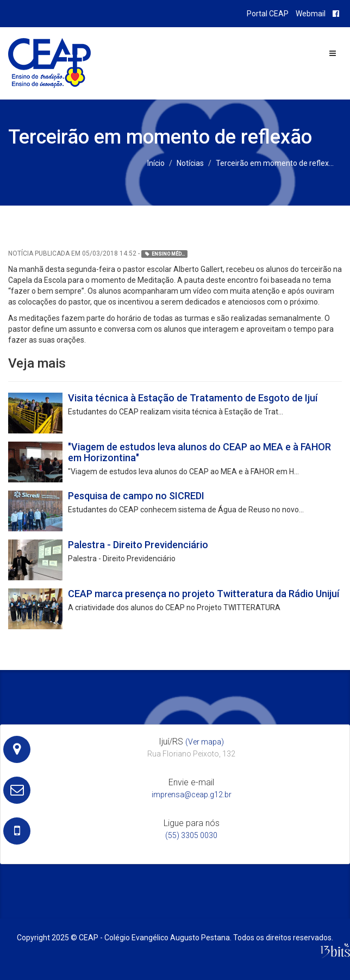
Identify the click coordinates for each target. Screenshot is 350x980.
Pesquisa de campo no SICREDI (136, 496)
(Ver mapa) (205, 742)
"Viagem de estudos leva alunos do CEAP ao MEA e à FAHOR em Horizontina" (199, 452)
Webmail (311, 14)
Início (156, 163)
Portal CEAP (268, 14)
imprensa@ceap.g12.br (192, 795)
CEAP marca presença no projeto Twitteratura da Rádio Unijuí (204, 594)
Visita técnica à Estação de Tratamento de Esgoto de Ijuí (193, 398)
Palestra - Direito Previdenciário (138, 545)
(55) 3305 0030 (191, 835)
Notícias (190, 163)
